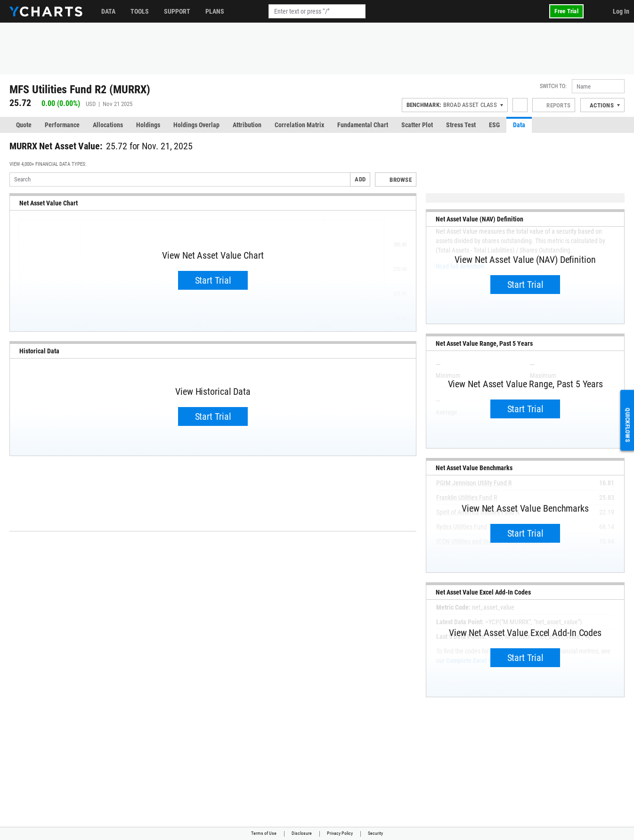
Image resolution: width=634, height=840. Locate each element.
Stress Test (461, 125)
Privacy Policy (340, 833)
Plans (215, 11)
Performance (62, 125)
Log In (621, 11)
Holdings (148, 125)
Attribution (247, 125)
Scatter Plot (417, 125)
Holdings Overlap (196, 125)
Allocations (108, 125)
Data (108, 11)
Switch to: (553, 86)
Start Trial (213, 280)
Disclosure (302, 833)
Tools (140, 11)
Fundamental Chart (363, 125)
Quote (24, 125)
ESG (494, 125)
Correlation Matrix (299, 125)
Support (177, 11)
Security (375, 833)
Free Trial (566, 11)
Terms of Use (264, 833)
